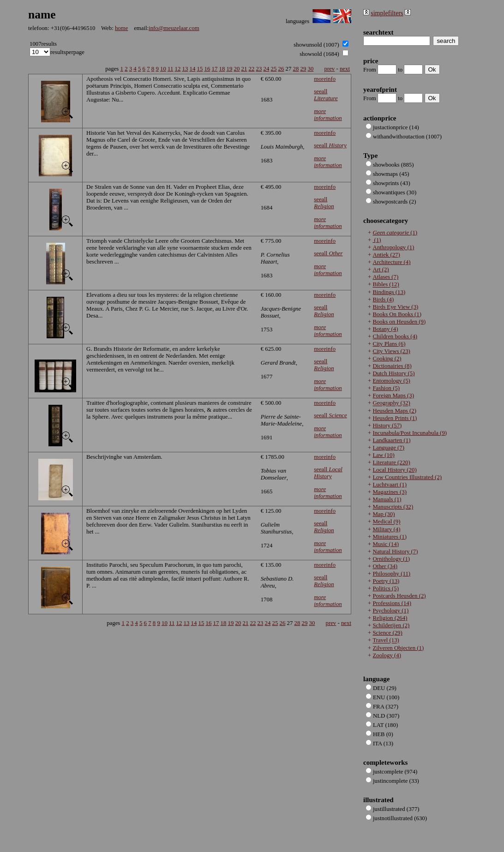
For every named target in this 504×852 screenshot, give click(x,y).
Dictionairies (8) (392, 366)
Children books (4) (395, 336)
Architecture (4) (391, 262)
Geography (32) (391, 403)
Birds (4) (383, 300)
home (121, 28)
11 (170, 69)
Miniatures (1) (390, 537)
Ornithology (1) (391, 559)
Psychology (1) (390, 611)
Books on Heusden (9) (399, 322)
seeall (326, 95)
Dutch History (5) (393, 373)
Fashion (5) (386, 388)
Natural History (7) (395, 552)
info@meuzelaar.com (174, 28)
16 (207, 69)
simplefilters (387, 13)
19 (230, 69)
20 (237, 69)
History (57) (387, 426)
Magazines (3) (390, 492)
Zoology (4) (387, 655)
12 (178, 69)
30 (311, 69)
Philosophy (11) (391, 574)
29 (303, 69)
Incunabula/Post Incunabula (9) (410, 433)
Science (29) (387, 633)
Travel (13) (386, 641)
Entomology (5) (391, 381)
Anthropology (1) (393, 247)
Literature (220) (391, 462)
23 (259, 69)
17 (215, 69)
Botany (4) (385, 329)
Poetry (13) (386, 581)
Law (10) (383, 455)
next (345, 69)
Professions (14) (392, 603)
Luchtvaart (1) (390, 485)
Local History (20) (394, 470)
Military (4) (386, 529)
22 (252, 69)
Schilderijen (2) (391, 625)
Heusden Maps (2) (394, 411)
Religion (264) (390, 618)
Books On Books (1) (397, 314)
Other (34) (385, 566)
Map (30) (384, 514)
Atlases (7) (385, 277)
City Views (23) (391, 351)
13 (185, 69)
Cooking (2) (387, 359)
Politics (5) (386, 588)
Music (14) (386, 544)
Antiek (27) (386, 255)
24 (267, 69)
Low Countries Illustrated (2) (407, 477)
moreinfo (325, 79)
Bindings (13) (389, 292)
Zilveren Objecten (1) (398, 648)
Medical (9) (386, 522)
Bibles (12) (386, 285)
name (42, 15)
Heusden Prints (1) (395, 418)
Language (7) (388, 448)
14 (193, 69)
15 (200, 69)
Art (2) (381, 270)
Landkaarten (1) (391, 440)
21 (244, 69)
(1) (395, 233)
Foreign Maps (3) (393, 396)
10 (163, 69)
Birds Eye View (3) (395, 307)
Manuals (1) (387, 499)
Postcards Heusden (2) (399, 596)
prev (330, 69)
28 (296, 69)
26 (281, 69)
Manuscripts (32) (393, 507)
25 (274, 69)
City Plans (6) (389, 344)
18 (222, 69)
